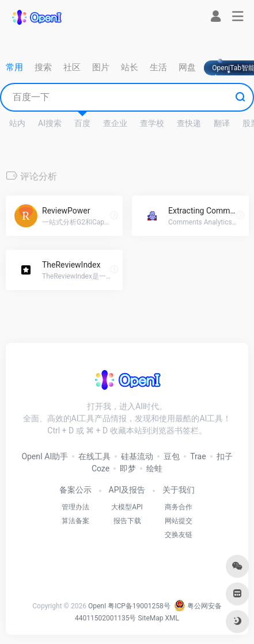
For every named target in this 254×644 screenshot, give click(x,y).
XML (172, 618)
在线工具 (94, 456)
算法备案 (75, 521)
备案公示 (75, 490)
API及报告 (127, 490)
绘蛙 (154, 468)
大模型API (127, 507)
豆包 (172, 456)
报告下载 (127, 521)
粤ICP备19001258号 (139, 606)
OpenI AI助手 (45, 456)
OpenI (97, 606)
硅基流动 (137, 456)
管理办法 (75, 507)
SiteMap (150, 618)
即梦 (128, 468)
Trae (198, 456)
